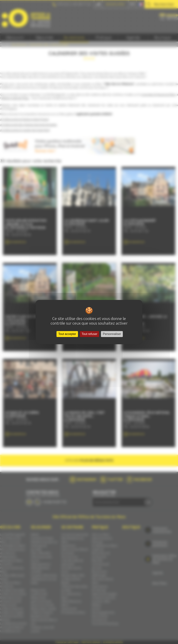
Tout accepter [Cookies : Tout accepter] (67, 334)
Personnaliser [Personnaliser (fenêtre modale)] (112, 334)
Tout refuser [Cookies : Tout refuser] (89, 334)
